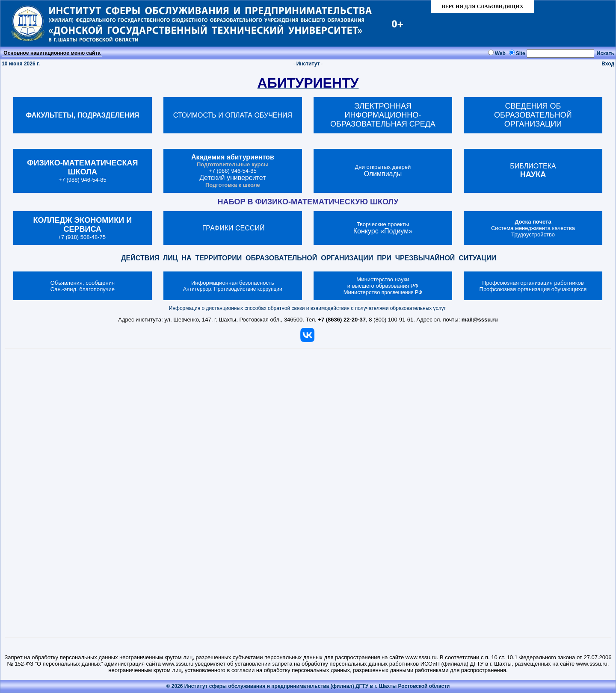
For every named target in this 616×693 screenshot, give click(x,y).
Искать (606, 53)
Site (521, 53)
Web (500, 53)
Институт (308, 64)
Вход (608, 64)
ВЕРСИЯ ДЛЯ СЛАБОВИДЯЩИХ (483, 6)
